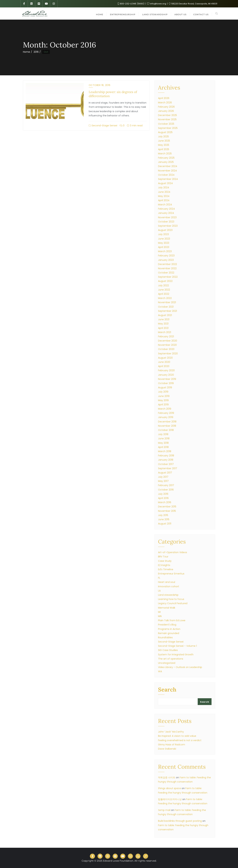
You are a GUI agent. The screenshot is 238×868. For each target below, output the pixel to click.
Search (167, 690)
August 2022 (165, 281)
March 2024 (165, 205)
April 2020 (164, 366)
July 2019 (163, 392)
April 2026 (164, 98)
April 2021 (163, 328)
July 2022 (163, 285)
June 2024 (164, 192)
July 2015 (163, 515)
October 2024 (166, 175)
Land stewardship (168, 595)
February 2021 (166, 336)
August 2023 (165, 230)
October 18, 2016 (100, 85)
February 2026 (166, 107)
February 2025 (166, 158)
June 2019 (164, 396)
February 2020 (166, 370)
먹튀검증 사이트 (167, 777)
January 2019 (166, 417)
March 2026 (165, 103)
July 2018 (163, 434)
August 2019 (165, 387)
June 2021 (164, 319)
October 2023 (166, 222)
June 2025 (164, 141)
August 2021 (165, 315)
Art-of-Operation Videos (173, 552)
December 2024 (168, 166)
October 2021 (166, 307)
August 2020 (165, 358)
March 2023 (165, 251)
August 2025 (165, 132)
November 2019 (167, 379)
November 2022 (167, 268)
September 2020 (168, 354)
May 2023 (164, 243)
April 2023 (164, 247)
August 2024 (165, 183)
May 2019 (163, 400)
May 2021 (163, 324)
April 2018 (163, 447)
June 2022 (164, 290)
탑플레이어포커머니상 (170, 799)
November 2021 (167, 302)
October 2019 (166, 383)
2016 (36, 52)
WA (160, 671)
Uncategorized (167, 663)
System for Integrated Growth (176, 655)
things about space (170, 788)
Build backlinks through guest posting (180, 821)
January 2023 (166, 260)
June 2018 (164, 438)
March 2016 (165, 502)
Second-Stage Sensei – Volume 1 (177, 646)
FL (159, 578)
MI (159, 612)
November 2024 (167, 171)
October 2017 (166, 464)
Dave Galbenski (167, 749)
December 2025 (167, 115)
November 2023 (167, 217)
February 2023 (166, 256)
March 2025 (165, 154)
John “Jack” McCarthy (171, 732)
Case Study (165, 561)
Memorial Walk (167, 608)
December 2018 (167, 422)
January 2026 (166, 111)
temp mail (164, 810)
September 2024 (168, 179)
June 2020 (164, 362)
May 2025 (164, 145)
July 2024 (164, 187)
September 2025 (168, 128)
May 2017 (163, 481)
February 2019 (166, 413)
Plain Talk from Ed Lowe (172, 620)
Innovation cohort (169, 586)
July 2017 (163, 477)
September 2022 (168, 277)
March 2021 (165, 332)
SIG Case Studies (168, 650)
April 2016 (163, 498)
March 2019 (165, 409)
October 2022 (166, 273)
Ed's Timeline (166, 569)
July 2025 (163, 136)
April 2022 (164, 294)
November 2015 (167, 511)
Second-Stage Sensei (103, 125)
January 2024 (166, 213)
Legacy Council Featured (173, 603)
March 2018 (165, 451)
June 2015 (164, 519)
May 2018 (163, 443)
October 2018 (166, 430)
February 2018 (166, 456)
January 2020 (166, 375)
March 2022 (165, 298)
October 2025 (166, 124)
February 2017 (166, 485)
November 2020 (167, 345)
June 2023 (164, 239)
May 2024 (164, 196)
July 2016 (163, 494)
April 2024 (164, 200)
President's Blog (167, 625)
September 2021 (167, 311)
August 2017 (165, 473)
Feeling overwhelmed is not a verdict (180, 740)
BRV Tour (163, 557)
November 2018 (167, 426)
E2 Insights (164, 565)
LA (159, 591)
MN (160, 616)
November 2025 (167, 119)
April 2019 (163, 405)
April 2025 (164, 149)
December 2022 (167, 264)
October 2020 (166, 349)
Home (26, 52)
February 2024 (166, 209)
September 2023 (168, 226)
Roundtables (165, 637)
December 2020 (168, 341)
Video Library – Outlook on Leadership (180, 667)
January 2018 (166, 460)
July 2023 (163, 234)
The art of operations (171, 659)
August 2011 (165, 524)
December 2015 (167, 507)
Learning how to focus (171, 599)
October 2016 (166, 490)
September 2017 (168, 468)
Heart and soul (167, 582)
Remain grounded (169, 633)
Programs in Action (169, 629)
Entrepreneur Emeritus (171, 574)
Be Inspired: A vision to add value (177, 736)
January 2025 (166, 162)
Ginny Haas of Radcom (172, 745)
